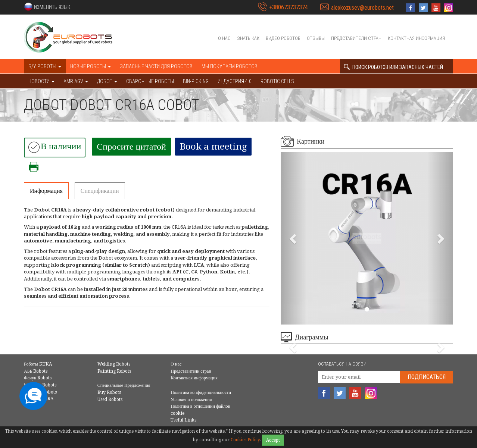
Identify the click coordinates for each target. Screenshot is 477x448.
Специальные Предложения (124, 385)
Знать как (248, 38)
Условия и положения (191, 400)
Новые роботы (91, 66)
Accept (273, 440)
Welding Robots (114, 364)
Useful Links (183, 420)
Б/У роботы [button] (45, 66)
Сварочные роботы (150, 81)
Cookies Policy (245, 440)
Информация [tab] (46, 191)
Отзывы (316, 38)
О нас (224, 38)
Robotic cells (277, 81)
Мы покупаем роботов (230, 66)
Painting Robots (114, 371)
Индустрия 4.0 (235, 81)
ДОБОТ (107, 81)
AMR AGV (76, 81)
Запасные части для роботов (156, 66)
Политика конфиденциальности (201, 392)
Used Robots (110, 400)
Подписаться (427, 377)
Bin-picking (196, 81)
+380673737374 (289, 7)
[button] (47, 7)
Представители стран (356, 38)
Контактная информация (416, 38)
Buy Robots (109, 392)
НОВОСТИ (41, 81)
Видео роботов (283, 38)
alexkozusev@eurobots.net (362, 8)
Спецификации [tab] (100, 191)
